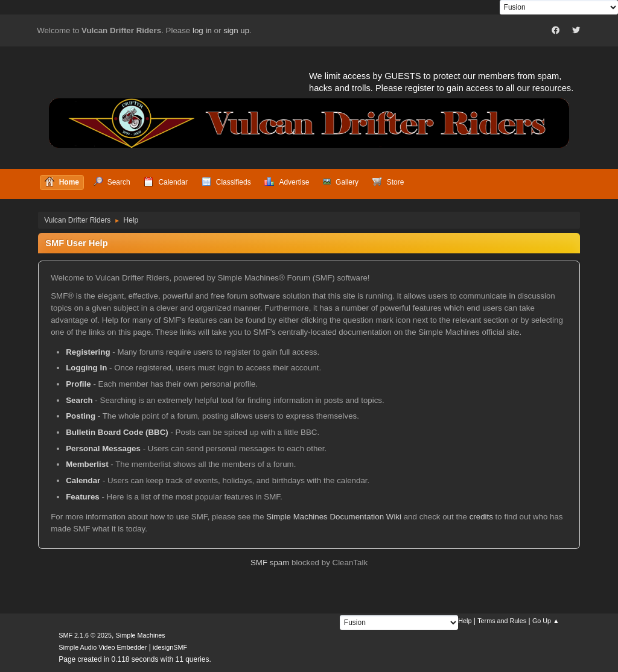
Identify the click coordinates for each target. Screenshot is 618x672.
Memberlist (87, 464)
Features (83, 497)
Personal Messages (103, 449)
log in (202, 30)
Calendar (83, 480)
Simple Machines (141, 635)
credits (481, 517)
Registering (88, 352)
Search (79, 400)
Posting (81, 416)
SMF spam (270, 563)
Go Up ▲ (546, 621)
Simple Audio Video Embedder (103, 647)
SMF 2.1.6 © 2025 (85, 635)
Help (465, 621)
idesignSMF (170, 647)
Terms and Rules (502, 621)
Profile (78, 384)
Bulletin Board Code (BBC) (117, 432)
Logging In (86, 368)
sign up (236, 30)
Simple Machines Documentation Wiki (334, 517)
